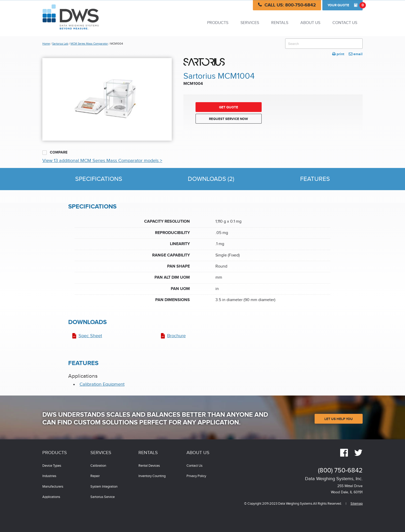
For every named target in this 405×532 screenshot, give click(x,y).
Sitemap (357, 504)
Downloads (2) (211, 179)
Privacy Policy (196, 476)
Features (315, 179)
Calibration (98, 466)
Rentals (280, 23)
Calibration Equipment (102, 384)
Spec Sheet (90, 336)
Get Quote (229, 107)
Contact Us (345, 23)
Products (218, 23)
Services (250, 23)
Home (46, 44)
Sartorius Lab (60, 44)
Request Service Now (228, 119)
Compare (55, 152)
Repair (95, 476)
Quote (345, 5)
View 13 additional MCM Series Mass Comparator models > (102, 161)
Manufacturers (53, 487)
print (338, 54)
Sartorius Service (103, 497)
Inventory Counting (152, 476)
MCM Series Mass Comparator (89, 44)
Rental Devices (149, 466)
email (356, 54)
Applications (51, 497)
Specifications (99, 179)
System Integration (104, 487)
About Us (310, 23)
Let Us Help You (339, 419)
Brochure (176, 336)
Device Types (52, 466)
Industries (49, 476)
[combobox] (324, 44)
